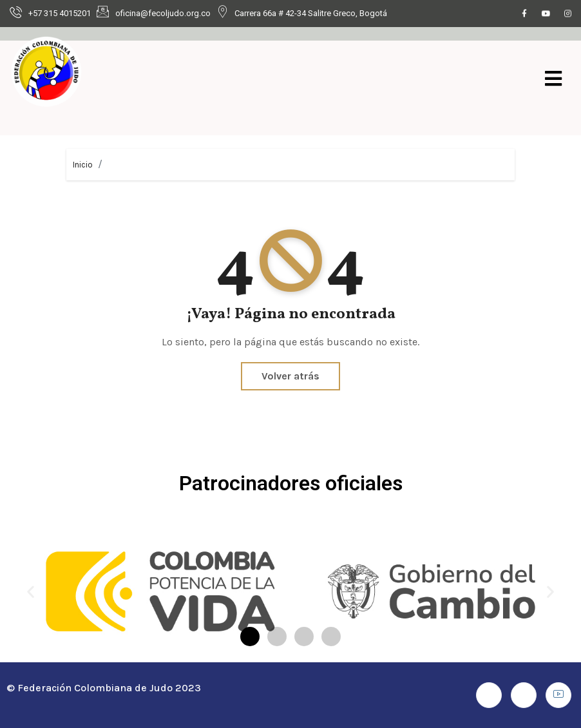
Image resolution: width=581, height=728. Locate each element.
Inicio (83, 165)
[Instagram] (568, 14)
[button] (31, 591)
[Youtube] (546, 14)
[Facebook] (524, 14)
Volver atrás (290, 376)
